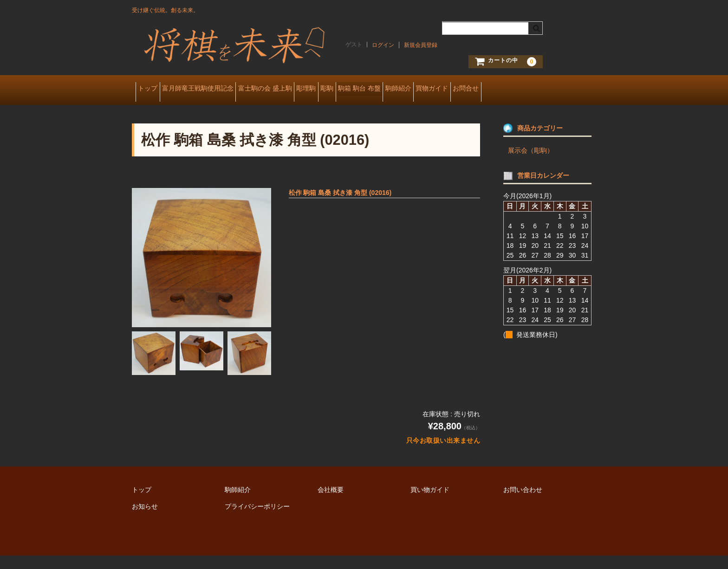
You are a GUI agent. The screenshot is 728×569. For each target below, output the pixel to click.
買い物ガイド (430, 503)
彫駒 (389, 89)
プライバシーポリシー (257, 520)
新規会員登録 (421, 45)
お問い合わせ (523, 503)
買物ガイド (537, 89)
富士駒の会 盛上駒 (298, 89)
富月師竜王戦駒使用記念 (216, 89)
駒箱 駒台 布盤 (435, 89)
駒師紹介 (488, 89)
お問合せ (154, 109)
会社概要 (331, 503)
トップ (151, 89)
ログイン (383, 45)
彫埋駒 (353, 89)
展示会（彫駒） (531, 164)
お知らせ (145, 520)
